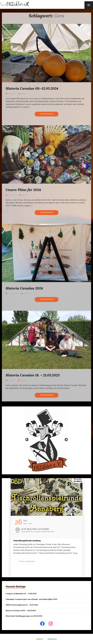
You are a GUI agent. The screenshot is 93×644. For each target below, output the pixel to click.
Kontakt (40, 639)
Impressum (52, 639)
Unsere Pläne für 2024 (23, 190)
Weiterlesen (47, 114)
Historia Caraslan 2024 (24, 288)
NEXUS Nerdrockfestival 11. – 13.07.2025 (22, 605)
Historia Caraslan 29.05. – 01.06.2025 (21, 611)
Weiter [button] (66, 440)
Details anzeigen (27, 562)
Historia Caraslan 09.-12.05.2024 (32, 88)
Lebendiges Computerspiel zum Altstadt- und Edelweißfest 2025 (31, 599)
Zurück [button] (27, 440)
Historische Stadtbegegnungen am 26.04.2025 (24, 616)
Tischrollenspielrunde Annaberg (27, 541)
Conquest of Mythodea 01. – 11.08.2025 (21, 594)
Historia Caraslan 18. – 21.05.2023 (33, 375)
